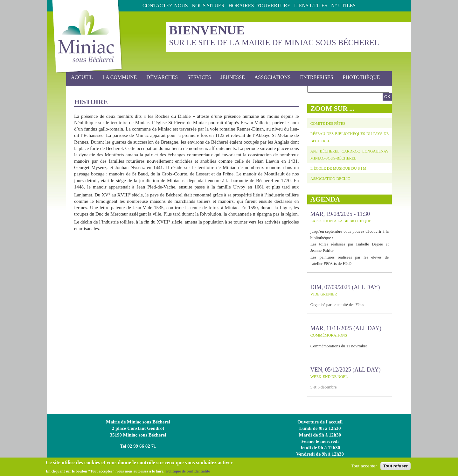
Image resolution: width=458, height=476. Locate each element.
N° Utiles (343, 6)
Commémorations (329, 335)
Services (197, 78)
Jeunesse (231, 78)
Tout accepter (364, 467)
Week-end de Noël (329, 377)
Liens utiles (311, 6)
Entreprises (317, 77)
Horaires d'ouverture (259, 6)
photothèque (361, 77)
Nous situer (208, 6)
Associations (273, 77)
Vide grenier (324, 294)
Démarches (160, 78)
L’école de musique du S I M (338, 168)
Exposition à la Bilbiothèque (341, 221)
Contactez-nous (165, 6)
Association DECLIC (330, 179)
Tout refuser (396, 467)
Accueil (82, 77)
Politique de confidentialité (188, 472)
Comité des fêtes (328, 124)
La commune (118, 78)
